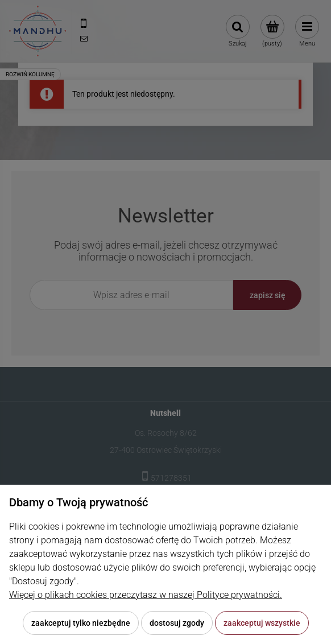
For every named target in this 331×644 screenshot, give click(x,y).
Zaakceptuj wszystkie (262, 623)
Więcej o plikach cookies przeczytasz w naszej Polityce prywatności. (146, 595)
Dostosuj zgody (177, 623)
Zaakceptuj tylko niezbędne (81, 623)
